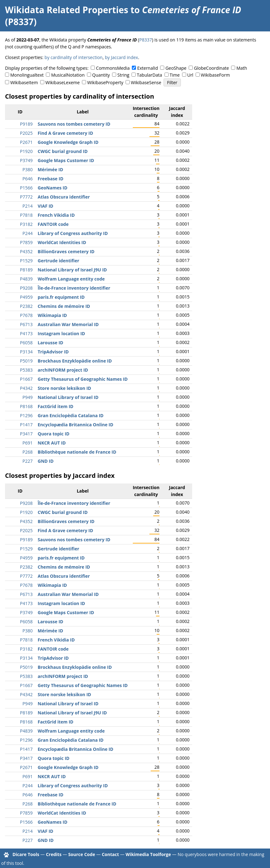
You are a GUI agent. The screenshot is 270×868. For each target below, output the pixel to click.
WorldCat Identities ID (62, 242)
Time (175, 75)
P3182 (26, 224)
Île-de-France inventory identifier (74, 288)
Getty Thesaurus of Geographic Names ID (83, 379)
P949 (28, 397)
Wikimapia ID (52, 315)
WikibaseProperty (105, 82)
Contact (110, 854)
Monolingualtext (27, 75)
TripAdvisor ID (53, 352)
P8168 (26, 406)
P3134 (26, 352)
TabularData (149, 75)
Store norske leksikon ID (64, 388)
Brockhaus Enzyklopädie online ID (75, 361)
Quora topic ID (54, 434)
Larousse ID (50, 343)
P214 (28, 206)
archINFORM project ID (63, 370)
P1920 (26, 151)
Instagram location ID (61, 333)
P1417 (26, 425)
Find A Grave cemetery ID (65, 133)
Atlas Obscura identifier (64, 197)
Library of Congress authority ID (73, 233)
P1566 (26, 188)
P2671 (26, 142)
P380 (28, 169)
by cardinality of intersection (74, 57)
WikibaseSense (146, 82)
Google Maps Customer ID (66, 160)
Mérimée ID (50, 169)
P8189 (26, 270)
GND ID (46, 461)
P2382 (26, 306)
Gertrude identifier (58, 261)
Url (190, 75)
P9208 (26, 288)
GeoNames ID (53, 188)
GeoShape (176, 68)
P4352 (26, 251)
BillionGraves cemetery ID (66, 251)
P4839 (26, 279)
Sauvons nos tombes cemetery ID (74, 124)
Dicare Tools (26, 854)
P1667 (26, 379)
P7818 (26, 215)
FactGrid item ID (56, 406)
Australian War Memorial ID (68, 324)
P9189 (26, 124)
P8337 (145, 40)
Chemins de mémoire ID (64, 306)
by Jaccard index (121, 57)
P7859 (26, 242)
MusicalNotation (68, 75)
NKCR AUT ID (52, 443)
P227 (28, 461)
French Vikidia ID (56, 215)
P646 (28, 179)
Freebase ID (51, 179)
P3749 (26, 160)
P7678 (26, 315)
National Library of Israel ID (68, 397)
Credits (54, 854)
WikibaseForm (216, 75)
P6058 (26, 343)
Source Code (82, 854)
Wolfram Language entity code (71, 279)
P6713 (26, 324)
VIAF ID (46, 206)
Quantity (101, 75)
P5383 (26, 370)
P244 (28, 233)
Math (242, 68)
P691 (28, 443)
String (123, 75)
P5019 (26, 361)
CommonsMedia (113, 68)
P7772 (26, 197)
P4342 (26, 388)
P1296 (26, 415)
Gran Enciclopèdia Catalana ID (71, 415)
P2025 (26, 133)
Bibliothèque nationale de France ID (77, 452)
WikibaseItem (24, 82)
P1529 (26, 261)
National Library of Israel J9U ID (72, 270)
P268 (28, 452)
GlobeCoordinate (211, 68)
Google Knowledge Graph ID (68, 142)
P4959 (26, 297)
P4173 (26, 333)
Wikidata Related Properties (67, 10)
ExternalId (148, 68)
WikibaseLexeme (63, 82)
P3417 (26, 434)
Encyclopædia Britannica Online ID (76, 425)
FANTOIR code (53, 224)
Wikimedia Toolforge (148, 854)
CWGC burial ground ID (63, 151)
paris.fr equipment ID (61, 297)
